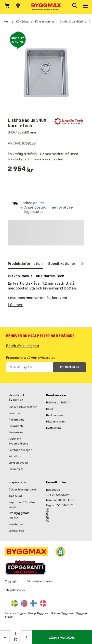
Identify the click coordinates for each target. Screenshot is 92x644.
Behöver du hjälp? (58, 402)
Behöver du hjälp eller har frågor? (40, 336)
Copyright (11, 581)
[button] (60, 552)
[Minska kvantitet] (5, 637)
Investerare (16, 524)
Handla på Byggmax (16, 398)
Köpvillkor (15, 456)
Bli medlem (16, 469)
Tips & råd (15, 496)
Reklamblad (17, 420)
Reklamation (54, 415)
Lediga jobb (16, 531)
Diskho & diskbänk (71, 21)
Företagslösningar (20, 450)
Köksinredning (45, 21)
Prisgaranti (16, 426)
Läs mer (15, 305)
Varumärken (16, 432)
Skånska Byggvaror (62, 613)
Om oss (13, 518)
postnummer (45, 207)
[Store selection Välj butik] (18, 6)
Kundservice (56, 395)
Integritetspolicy (15, 590)
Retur (50, 409)
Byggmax (42, 613)
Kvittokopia (53, 428)
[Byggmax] (46, 7)
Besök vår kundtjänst (23, 346)
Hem (7, 21)
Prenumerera (70, 367)
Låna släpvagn (18, 463)
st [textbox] (15, 639)
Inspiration (17, 482)
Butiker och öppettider (23, 407)
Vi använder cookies (40, 581)
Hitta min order (56, 422)
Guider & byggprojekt (22, 489)
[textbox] (21, 171)
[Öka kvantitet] (26, 637)
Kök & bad (23, 21)
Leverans (14, 413)
